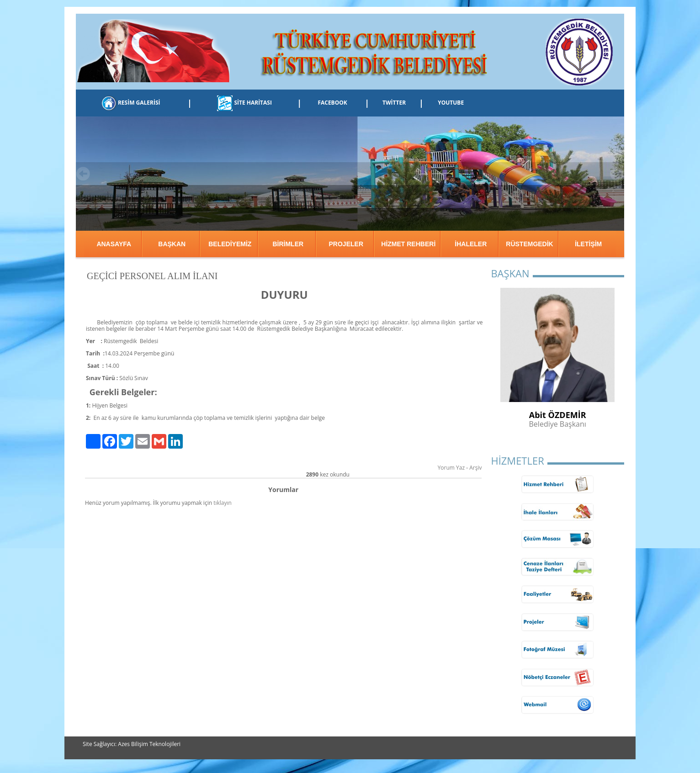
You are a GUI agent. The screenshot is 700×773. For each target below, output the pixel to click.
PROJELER (346, 244)
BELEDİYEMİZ (230, 244)
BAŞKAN (172, 244)
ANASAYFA (114, 244)
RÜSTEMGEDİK (529, 244)
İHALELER (471, 244)
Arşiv (475, 468)
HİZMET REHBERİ (408, 244)
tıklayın (223, 503)
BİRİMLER (288, 244)
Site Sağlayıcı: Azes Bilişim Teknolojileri (132, 744)
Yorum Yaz (451, 468)
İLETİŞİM (588, 244)
